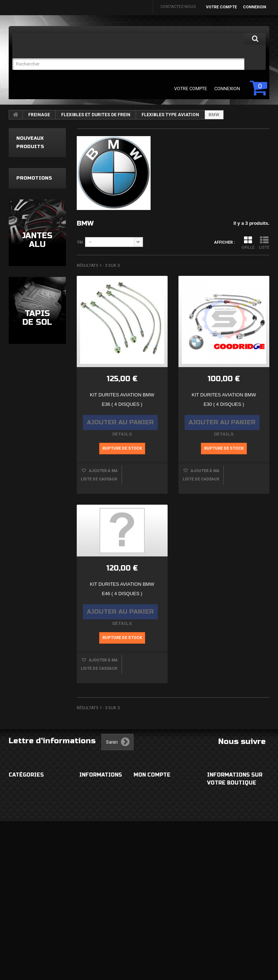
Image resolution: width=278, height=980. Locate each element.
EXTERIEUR (20, 790)
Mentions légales (101, 804)
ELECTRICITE (22, 833)
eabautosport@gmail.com (239, 864)
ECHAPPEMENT (25, 862)
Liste (264, 243)
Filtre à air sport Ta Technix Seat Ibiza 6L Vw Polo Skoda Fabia (35, 319)
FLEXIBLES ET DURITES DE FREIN (96, 115)
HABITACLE (21, 804)
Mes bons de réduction (161, 879)
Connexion (254, 7)
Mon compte (152, 775)
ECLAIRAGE (21, 848)
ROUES (16, 819)
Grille (248, 243)
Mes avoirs (147, 827)
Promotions (34, 408)
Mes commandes (153, 790)
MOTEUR (18, 891)
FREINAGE (39, 115)
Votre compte (221, 7)
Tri (80, 242)
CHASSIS (18, 877)
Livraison (91, 790)
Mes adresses (150, 842)
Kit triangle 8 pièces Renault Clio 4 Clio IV (32, 225)
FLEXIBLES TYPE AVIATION (170, 115)
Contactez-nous (178, 7)
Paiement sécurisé (101, 842)
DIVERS (16, 943)
